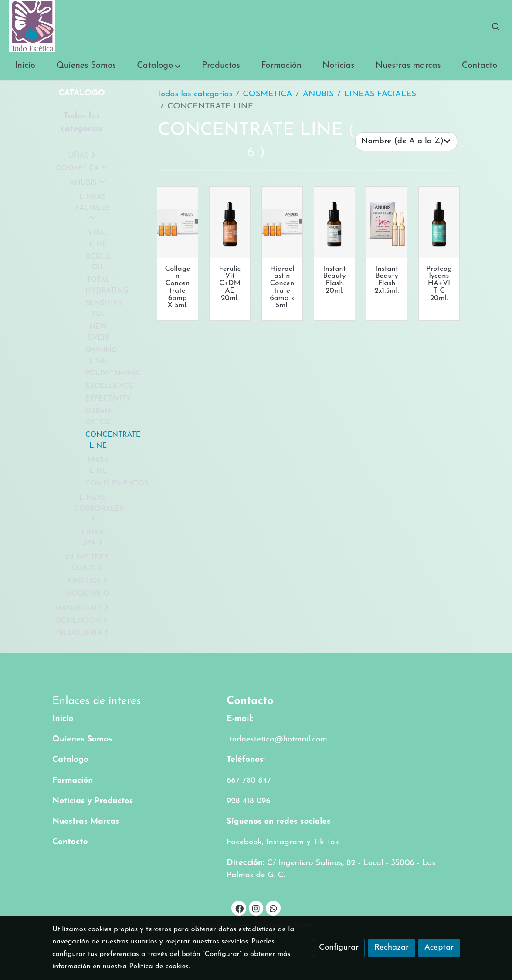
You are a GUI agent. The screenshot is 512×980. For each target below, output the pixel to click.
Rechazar (392, 948)
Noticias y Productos (93, 801)
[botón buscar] (495, 26)
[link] (32, 26)
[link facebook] (239, 908)
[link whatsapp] (273, 908)
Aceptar (439, 948)
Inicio (63, 719)
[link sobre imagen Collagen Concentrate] (178, 222)
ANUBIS (318, 94)
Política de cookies (159, 967)
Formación (73, 781)
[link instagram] (256, 908)
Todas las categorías (195, 94)
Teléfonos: (246, 760)
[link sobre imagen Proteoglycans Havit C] (439, 222)
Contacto (70, 842)
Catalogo (70, 760)
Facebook (244, 842)
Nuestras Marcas (86, 822)
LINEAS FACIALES (380, 94)
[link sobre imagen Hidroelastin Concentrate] (282, 222)
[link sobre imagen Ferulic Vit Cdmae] (230, 222)
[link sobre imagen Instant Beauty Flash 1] (387, 222)
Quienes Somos (82, 739)
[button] (159, 66)
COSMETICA (267, 94)
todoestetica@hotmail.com (277, 739)
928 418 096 (249, 801)
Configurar (339, 948)
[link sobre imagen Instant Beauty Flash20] (334, 222)
